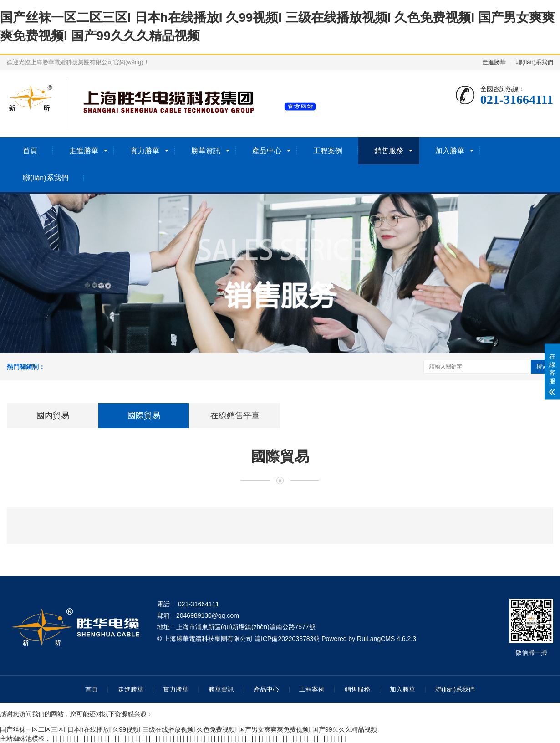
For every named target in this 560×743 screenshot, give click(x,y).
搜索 (542, 366)
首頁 (30, 151)
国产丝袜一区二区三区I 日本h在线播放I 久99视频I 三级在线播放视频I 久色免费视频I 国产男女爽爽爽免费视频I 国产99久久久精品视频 (188, 729)
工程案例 (328, 151)
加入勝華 (450, 151)
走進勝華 (494, 62)
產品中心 (267, 151)
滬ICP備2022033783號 (287, 639)
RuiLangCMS (376, 639)
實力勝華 (145, 151)
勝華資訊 (206, 151)
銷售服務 (389, 151)
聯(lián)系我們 (535, 62)
